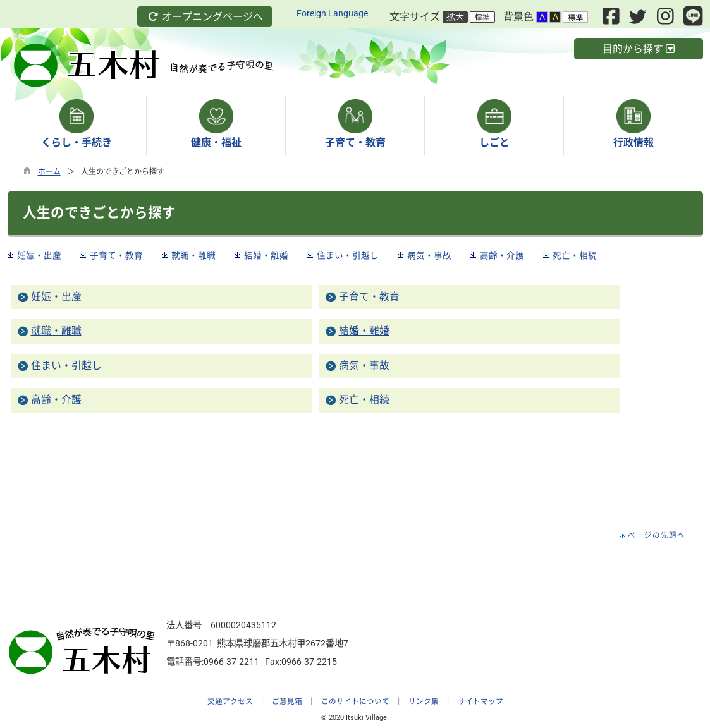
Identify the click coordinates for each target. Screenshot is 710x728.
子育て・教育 (116, 255)
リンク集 (424, 701)
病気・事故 (429, 255)
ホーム (49, 172)
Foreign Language (332, 14)
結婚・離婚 (266, 255)
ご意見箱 (287, 701)
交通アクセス (230, 701)
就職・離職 (193, 255)
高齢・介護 (502, 255)
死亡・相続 (575, 255)
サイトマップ (480, 701)
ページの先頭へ (657, 535)
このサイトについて (355, 701)
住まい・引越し (348, 255)
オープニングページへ (205, 17)
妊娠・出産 (39, 255)
